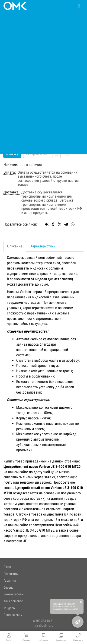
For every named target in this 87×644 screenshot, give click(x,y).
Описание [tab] (15, 246)
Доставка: (11, 192)
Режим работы (14, 594)
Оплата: (10, 172)
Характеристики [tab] (43, 246)
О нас (7, 567)
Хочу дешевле (13, 601)
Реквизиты (11, 574)
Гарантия (10, 580)
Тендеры (10, 608)
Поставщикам (13, 615)
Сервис (8, 587)
